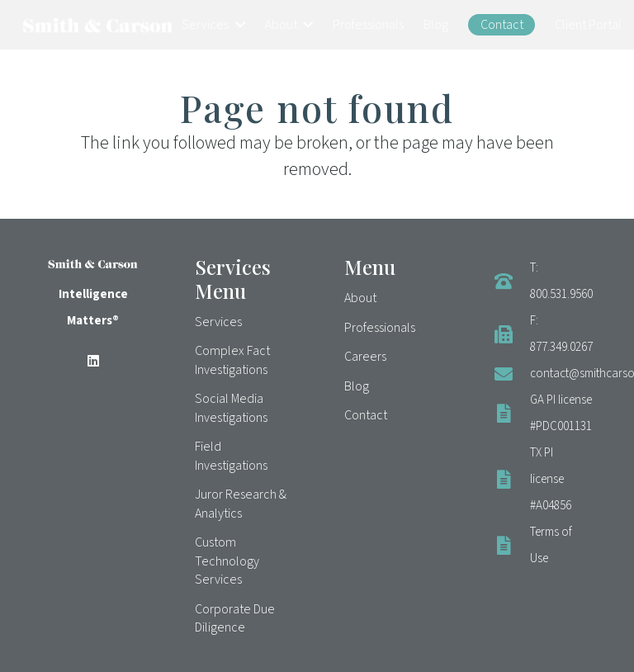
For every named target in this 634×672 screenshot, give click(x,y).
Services (218, 322)
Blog (357, 386)
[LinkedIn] (93, 361)
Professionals (380, 328)
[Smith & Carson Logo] (98, 25)
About (360, 298)
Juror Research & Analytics (241, 504)
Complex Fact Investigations (232, 360)
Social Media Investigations (231, 408)
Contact (366, 415)
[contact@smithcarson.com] (512, 374)
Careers (365, 357)
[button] (237, 25)
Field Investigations (231, 456)
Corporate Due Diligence (235, 618)
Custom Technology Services (227, 561)
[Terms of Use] (512, 546)
